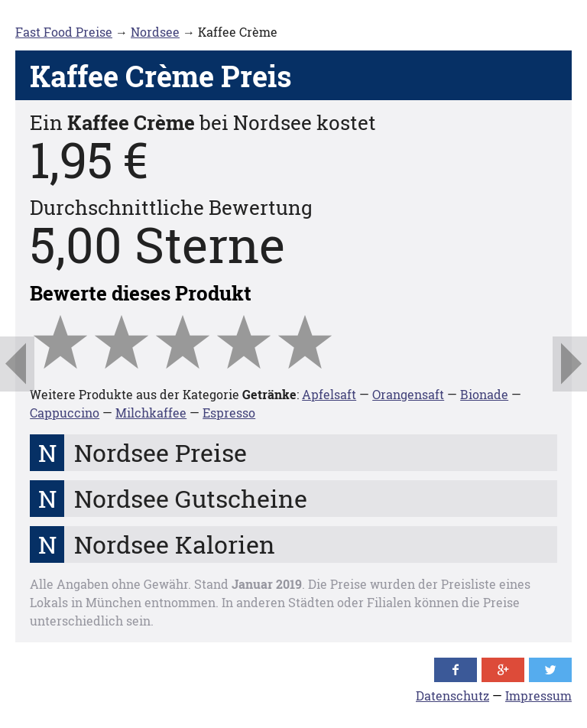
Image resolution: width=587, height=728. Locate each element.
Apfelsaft (329, 394)
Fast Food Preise (64, 32)
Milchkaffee (151, 413)
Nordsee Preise (161, 452)
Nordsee (155, 32)
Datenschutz (452, 695)
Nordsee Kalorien (175, 544)
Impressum (538, 695)
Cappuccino (65, 413)
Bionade (484, 394)
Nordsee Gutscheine (191, 498)
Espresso (229, 413)
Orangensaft (408, 394)
